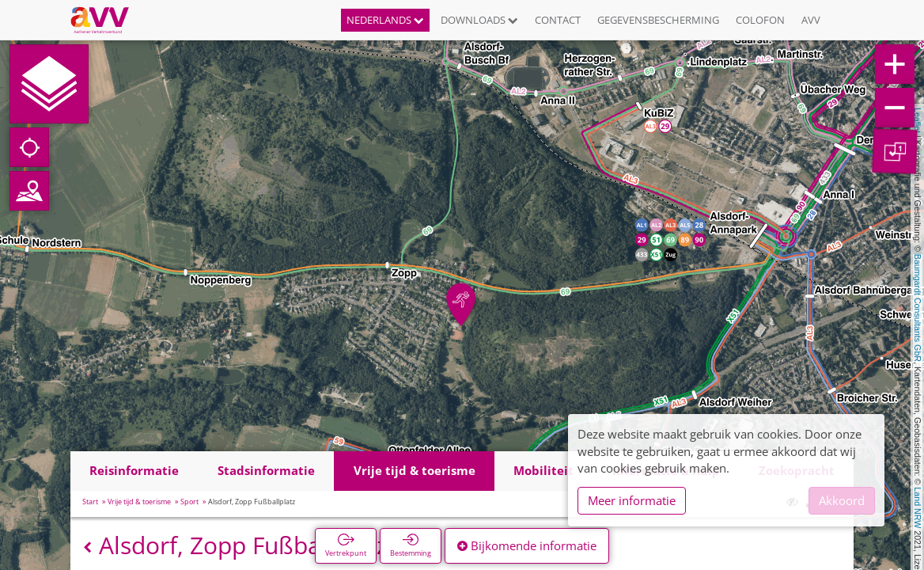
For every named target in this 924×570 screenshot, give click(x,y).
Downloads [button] (479, 20)
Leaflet (918, 120)
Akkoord (842, 500)
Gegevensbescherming (658, 20)
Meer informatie (632, 500)
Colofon (760, 20)
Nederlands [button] (385, 20)
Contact (558, 20)
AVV (811, 20)
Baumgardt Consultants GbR (918, 308)
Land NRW (918, 507)
